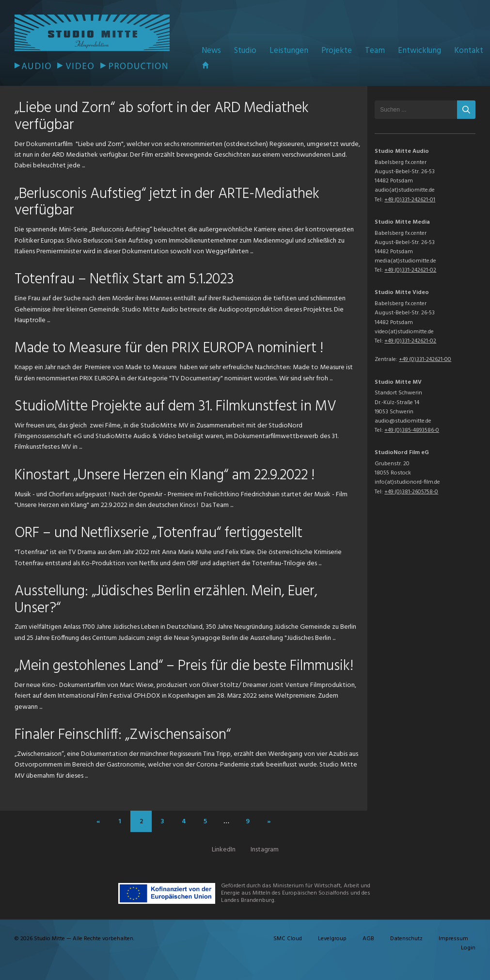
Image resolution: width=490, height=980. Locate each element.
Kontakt (469, 51)
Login (468, 948)
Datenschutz (406, 939)
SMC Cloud (288, 939)
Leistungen (289, 51)
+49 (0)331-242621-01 (410, 200)
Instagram (265, 850)
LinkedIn (224, 850)
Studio (245, 51)
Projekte (337, 51)
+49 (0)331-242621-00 (425, 359)
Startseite (205, 65)
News (211, 51)
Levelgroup (332, 939)
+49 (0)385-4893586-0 (412, 430)
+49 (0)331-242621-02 (410, 270)
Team (375, 51)
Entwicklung (419, 51)
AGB (368, 939)
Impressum (453, 939)
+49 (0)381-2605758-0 (411, 492)
